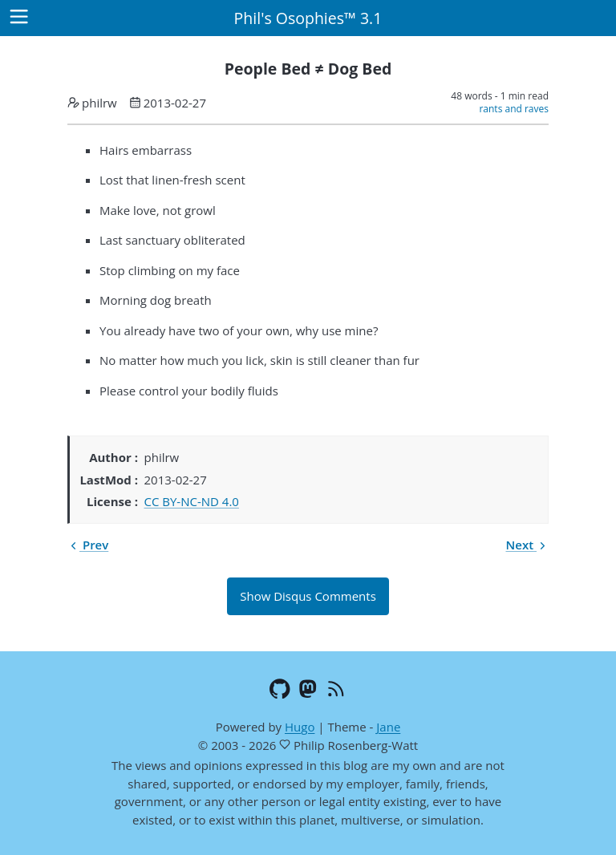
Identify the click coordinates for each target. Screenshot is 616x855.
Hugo (300, 727)
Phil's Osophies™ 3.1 (308, 18)
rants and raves (514, 109)
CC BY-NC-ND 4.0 (192, 501)
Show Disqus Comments (308, 596)
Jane (388, 727)
